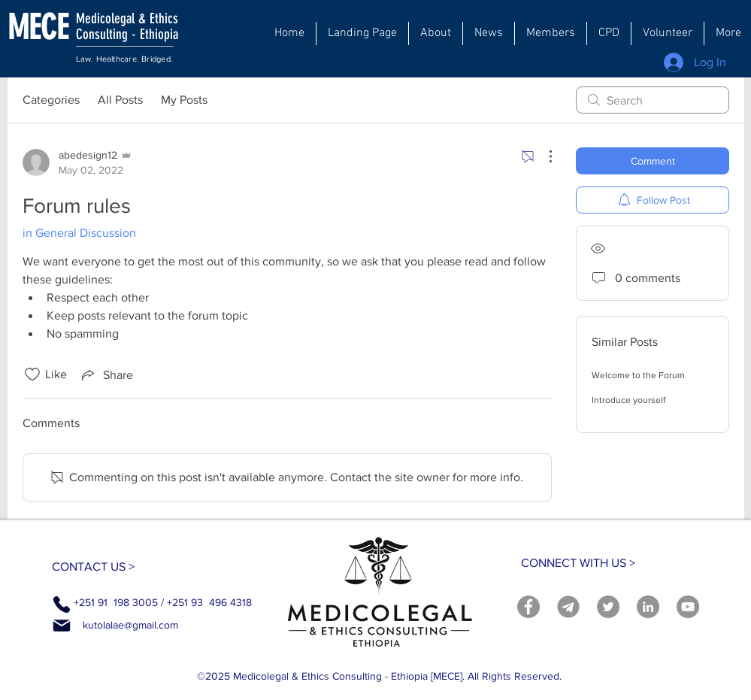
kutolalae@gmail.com (130, 625)
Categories (51, 100)
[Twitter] (608, 607)
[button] (436, 33)
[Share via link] (106, 374)
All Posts (120, 100)
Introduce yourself (628, 400)
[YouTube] (688, 607)
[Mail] (62, 626)
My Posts (184, 100)
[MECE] (55, 27)
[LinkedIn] (648, 607)
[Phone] (62, 605)
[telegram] (568, 607)
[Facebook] (528, 607)
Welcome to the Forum (638, 375)
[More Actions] (543, 156)
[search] (653, 100)
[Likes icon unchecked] (32, 374)
